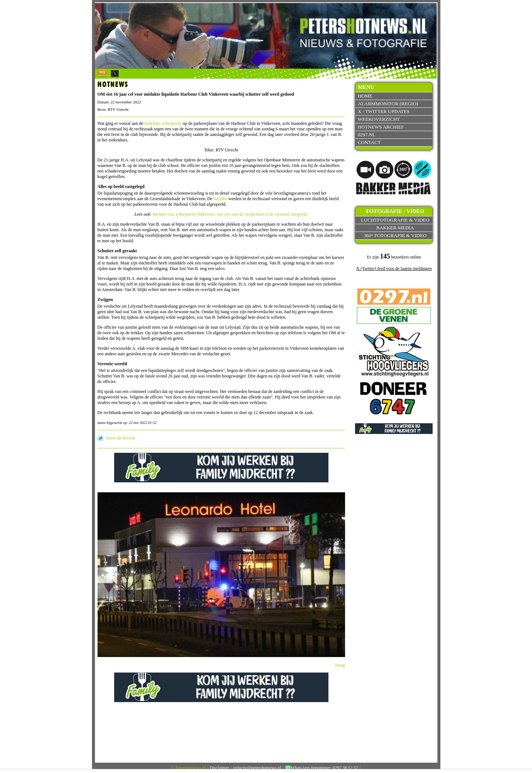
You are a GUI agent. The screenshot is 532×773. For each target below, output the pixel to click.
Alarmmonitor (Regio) (388, 104)
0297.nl (366, 135)
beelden (220, 199)
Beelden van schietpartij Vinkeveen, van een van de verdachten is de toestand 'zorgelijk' (230, 214)
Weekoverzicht (379, 119)
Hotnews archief (381, 127)
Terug (340, 665)
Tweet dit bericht (120, 438)
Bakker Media (395, 228)
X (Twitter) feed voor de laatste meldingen (394, 269)
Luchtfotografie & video (395, 220)
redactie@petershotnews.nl (257, 768)
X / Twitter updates (383, 111)
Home (365, 96)
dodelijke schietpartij (163, 123)
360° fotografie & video (395, 235)
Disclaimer (220, 768)
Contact (369, 142)
